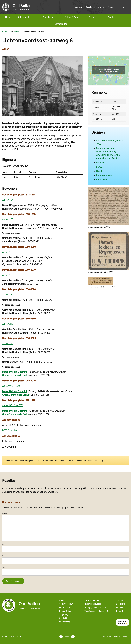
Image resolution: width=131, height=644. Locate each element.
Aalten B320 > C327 (12, 405)
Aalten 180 (8, 219)
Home (8, 17)
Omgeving (95, 17)
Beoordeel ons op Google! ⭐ (123, 622)
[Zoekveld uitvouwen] (124, 7)
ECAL (99, 167)
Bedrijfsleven (50, 17)
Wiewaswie (102, 180)
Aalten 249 (8, 324)
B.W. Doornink (10, 430)
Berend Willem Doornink (15, 372)
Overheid (113, 17)
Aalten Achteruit (27, 17)
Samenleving (62, 24)
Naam (5, 544)
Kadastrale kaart (105, 175)
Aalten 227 (8, 295)
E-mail (5, 556)
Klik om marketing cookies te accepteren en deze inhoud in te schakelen (109, 70)
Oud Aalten (22, 6)
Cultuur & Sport (73, 17)
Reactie (5, 514)
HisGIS (100, 171)
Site (3, 567)
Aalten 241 (8, 343)
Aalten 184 (8, 200)
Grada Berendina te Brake (16, 375)
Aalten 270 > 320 (11, 386)
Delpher (100, 163)
